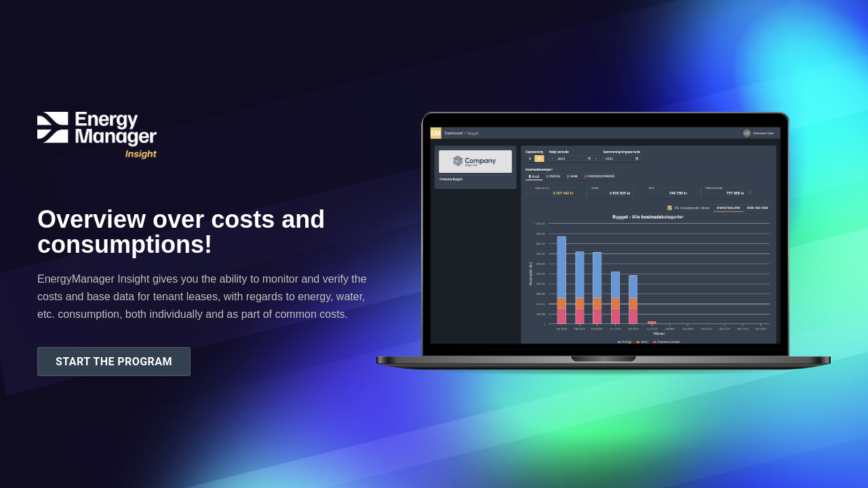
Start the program (114, 362)
